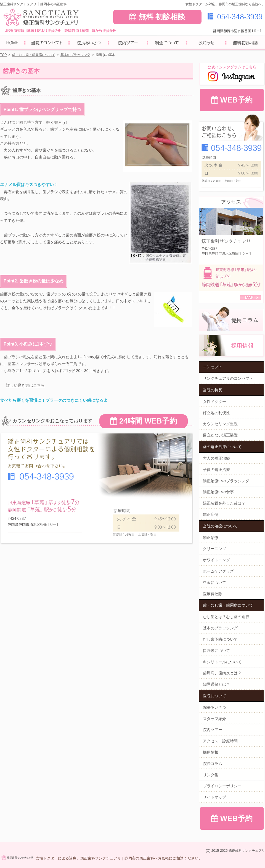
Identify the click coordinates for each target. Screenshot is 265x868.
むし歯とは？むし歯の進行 (226, 617)
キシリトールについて (222, 662)
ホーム (12, 43)
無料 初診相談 (157, 17)
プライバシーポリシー (222, 786)
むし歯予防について (220, 639)
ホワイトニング (216, 560)
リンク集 (211, 775)
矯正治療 (211, 538)
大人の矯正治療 (216, 458)
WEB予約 (232, 100)
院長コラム (213, 764)
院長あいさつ (214, 707)
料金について (214, 583)
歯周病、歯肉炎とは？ (222, 673)
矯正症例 (211, 514)
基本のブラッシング (220, 628)
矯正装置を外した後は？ (224, 503)
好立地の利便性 (216, 413)
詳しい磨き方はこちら (25, 385)
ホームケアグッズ (218, 571)
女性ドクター (214, 401)
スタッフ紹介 (214, 719)
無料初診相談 (245, 43)
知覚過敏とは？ (216, 684)
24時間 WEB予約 (143, 421)
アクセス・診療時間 (220, 741)
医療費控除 (213, 594)
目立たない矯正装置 (220, 435)
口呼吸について (216, 651)
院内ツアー (213, 730)
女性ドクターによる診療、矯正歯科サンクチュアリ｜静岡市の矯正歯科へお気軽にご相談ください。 (119, 858)
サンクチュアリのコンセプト (228, 378)
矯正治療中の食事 (218, 492)
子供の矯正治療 (216, 470)
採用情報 (211, 752)
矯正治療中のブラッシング (226, 481)
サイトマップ (214, 797)
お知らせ (206, 43)
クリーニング (214, 549)
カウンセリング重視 (220, 424)
